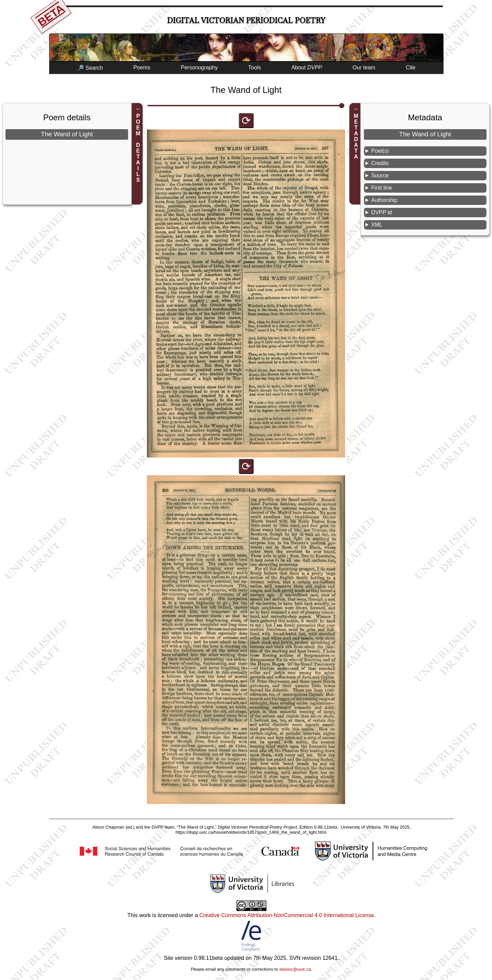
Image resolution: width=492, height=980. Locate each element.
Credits (380, 163)
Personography (199, 67)
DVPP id (382, 212)
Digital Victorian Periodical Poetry (246, 20)
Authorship (385, 200)
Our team (364, 67)
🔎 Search (90, 68)
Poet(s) (380, 151)
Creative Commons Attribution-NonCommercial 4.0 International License (286, 915)
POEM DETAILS (138, 148)
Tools (255, 67)
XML (377, 225)
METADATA (356, 136)
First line (382, 188)
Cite (410, 67)
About (307, 67)
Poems (142, 67)
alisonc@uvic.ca (295, 969)
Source (380, 175)
